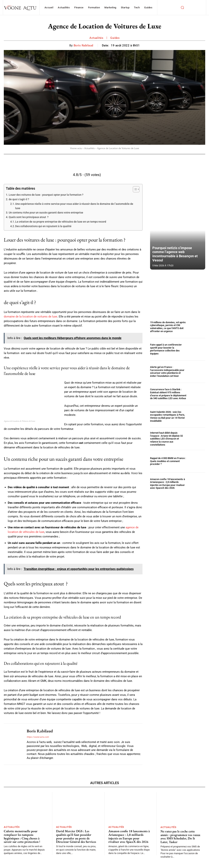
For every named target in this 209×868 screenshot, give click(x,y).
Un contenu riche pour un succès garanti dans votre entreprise (46, 213)
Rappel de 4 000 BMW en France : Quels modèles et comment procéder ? (168, 461)
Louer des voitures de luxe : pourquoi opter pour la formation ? (46, 195)
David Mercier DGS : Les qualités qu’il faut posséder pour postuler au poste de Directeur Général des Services (76, 836)
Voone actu (76, 148)
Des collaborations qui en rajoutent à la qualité (43, 226)
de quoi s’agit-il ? (19, 199)
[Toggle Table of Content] (134, 189)
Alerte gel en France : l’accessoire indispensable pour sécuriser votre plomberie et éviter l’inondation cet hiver (167, 371)
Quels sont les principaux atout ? (29, 217)
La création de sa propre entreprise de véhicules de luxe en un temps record (61, 222)
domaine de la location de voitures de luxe (31, 317)
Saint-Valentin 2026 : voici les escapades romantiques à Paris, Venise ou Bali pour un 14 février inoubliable (168, 416)
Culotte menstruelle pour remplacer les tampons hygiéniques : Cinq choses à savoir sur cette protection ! (22, 836)
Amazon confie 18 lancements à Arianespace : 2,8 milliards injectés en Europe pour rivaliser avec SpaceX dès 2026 (168, 484)
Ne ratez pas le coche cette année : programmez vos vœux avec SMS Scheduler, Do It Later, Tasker (180, 837)
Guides (115, 38)
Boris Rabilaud (83, 45)
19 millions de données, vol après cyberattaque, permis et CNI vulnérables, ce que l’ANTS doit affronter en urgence (168, 327)
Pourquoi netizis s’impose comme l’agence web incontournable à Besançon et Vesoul (175, 254)
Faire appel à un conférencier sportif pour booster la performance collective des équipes (166, 349)
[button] (182, 8)
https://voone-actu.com (38, 737)
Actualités (96, 38)
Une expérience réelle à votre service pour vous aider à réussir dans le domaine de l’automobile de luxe (74, 206)
